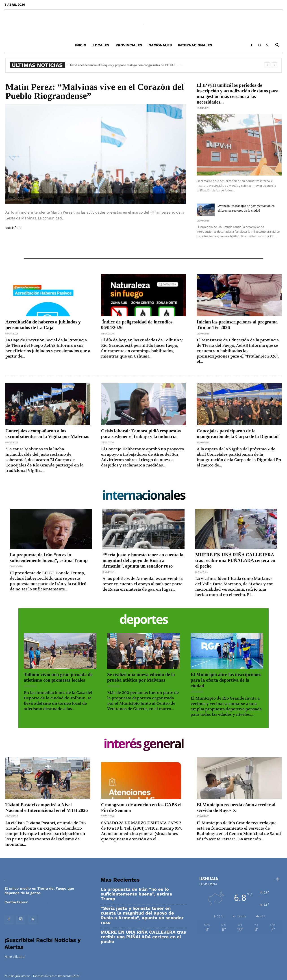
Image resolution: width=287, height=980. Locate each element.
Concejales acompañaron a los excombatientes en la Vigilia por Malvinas (47, 434)
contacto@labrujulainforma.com (58, 902)
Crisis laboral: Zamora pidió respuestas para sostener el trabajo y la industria (141, 434)
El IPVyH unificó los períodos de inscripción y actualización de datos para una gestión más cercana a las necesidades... (238, 94)
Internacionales (195, 45)
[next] (275, 65)
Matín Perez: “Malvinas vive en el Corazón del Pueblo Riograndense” (95, 91)
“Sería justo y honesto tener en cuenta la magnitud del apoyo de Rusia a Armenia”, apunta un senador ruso (143, 560)
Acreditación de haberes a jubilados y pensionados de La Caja (43, 325)
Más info (13, 228)
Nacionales (160, 45)
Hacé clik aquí (15, 957)
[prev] (267, 65)
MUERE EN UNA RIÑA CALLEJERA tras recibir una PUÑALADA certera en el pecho (235, 560)
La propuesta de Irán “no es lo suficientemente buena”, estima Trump (49, 558)
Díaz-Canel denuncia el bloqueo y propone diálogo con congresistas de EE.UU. (125, 65)
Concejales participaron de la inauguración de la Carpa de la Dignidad (238, 434)
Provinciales (129, 45)
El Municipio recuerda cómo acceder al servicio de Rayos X (236, 808)
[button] (277, 46)
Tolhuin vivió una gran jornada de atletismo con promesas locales (58, 677)
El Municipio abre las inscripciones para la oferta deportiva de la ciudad (226, 680)
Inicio (81, 45)
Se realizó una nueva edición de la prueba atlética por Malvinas (141, 677)
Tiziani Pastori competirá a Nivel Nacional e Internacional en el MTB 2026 (47, 808)
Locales (101, 45)
